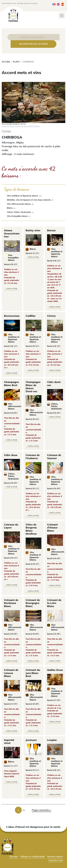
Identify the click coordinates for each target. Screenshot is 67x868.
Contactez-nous (56, 860)
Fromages (6, 131)
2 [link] (24, 810)
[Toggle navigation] (62, 16)
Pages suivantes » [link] (42, 810)
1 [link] (18, 810)
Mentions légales (55, 857)
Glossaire (14, 857)
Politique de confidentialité (33, 857)
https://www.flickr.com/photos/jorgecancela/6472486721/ (21, 126)
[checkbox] (33, 196)
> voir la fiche (11, 289)
